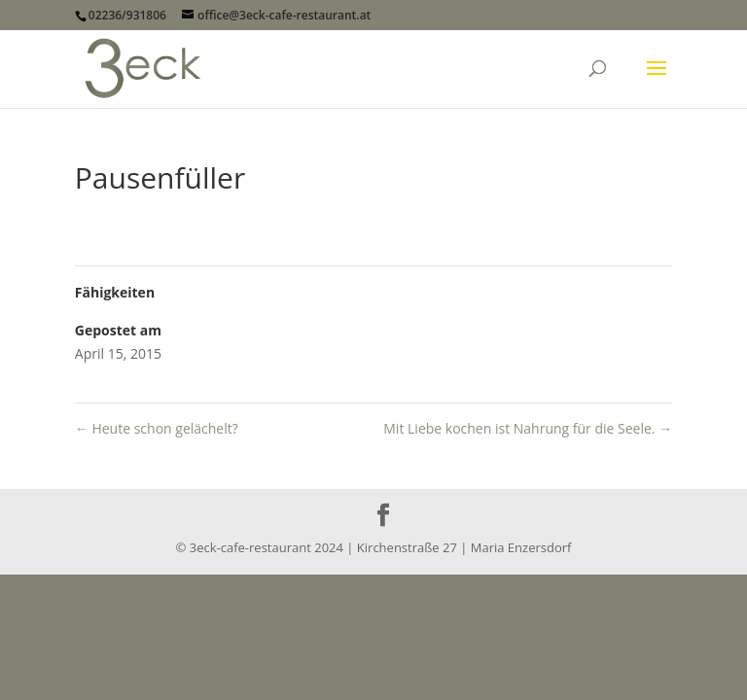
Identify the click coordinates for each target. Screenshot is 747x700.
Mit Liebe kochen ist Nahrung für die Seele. (528, 428)
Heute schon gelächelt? (157, 428)
